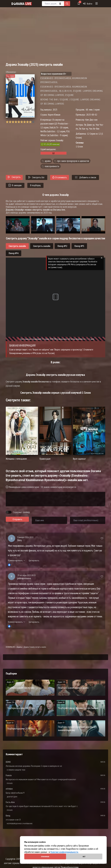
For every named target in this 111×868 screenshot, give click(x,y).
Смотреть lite (36, 177)
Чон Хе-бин (94, 129)
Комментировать (17, 560)
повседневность (52, 166)
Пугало (10, 783)
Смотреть (14, 177)
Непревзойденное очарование (20, 824)
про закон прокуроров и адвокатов (73, 161)
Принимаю (45, 857)
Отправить (17, 519)
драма (48, 161)
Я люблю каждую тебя (16, 770)
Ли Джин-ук (89, 125)
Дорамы (19, 647)
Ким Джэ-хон (91, 120)
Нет (84, 857)
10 (33, 122)
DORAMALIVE (10, 647)
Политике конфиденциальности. (64, 852)
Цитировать (34, 560)
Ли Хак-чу (83, 129)
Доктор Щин (12, 797)
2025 (55, 110)
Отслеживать (60, 177)
